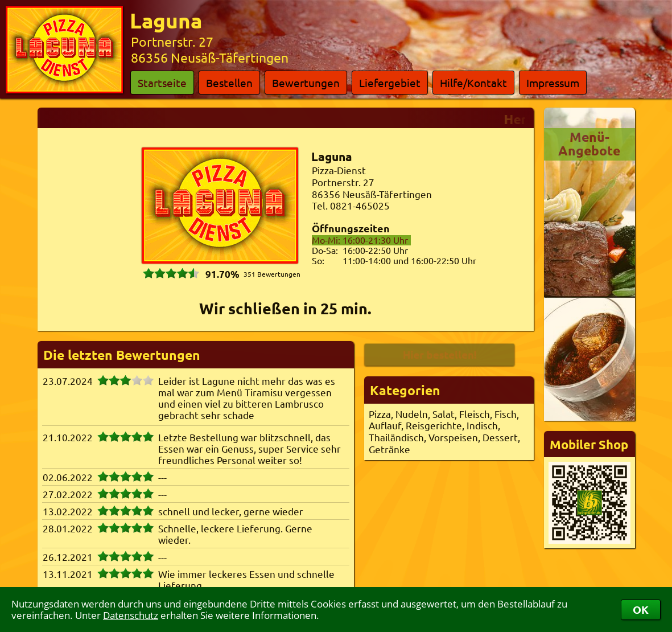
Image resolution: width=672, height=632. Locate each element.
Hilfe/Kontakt (473, 83)
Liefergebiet (390, 83)
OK (641, 610)
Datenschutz (131, 615)
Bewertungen (306, 83)
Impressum (553, 83)
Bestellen (229, 83)
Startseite (162, 83)
